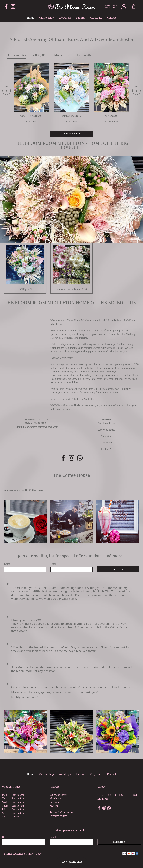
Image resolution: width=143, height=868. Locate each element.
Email (53, 564)
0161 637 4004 (111, 6)
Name (7, 564)
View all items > (72, 134)
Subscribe (118, 569)
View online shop (72, 862)
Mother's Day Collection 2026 (74, 55)
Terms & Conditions (61, 812)
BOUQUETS (40, 55)
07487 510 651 (111, 8)
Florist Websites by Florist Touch (24, 854)
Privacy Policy (58, 816)
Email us (103, 799)
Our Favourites (16, 55)
